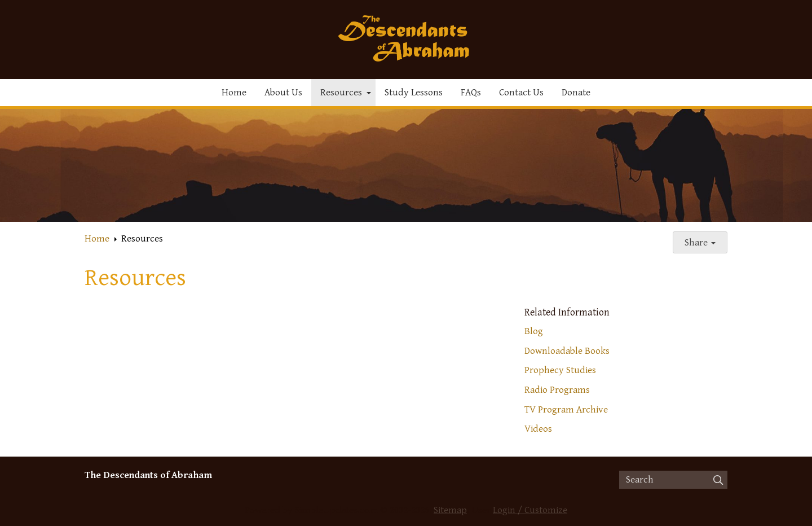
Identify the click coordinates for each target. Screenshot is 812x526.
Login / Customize (530, 510)
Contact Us (521, 93)
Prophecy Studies (560, 370)
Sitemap (450, 510)
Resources (341, 93)
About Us (283, 93)
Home (234, 93)
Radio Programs (557, 390)
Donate (576, 93)
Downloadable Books (567, 351)
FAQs (471, 93)
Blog (534, 331)
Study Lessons (414, 93)
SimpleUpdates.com (336, 510)
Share (700, 243)
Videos (538, 429)
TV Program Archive (566, 410)
